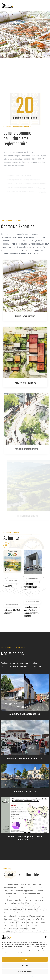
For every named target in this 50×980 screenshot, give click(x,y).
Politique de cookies (19, 977)
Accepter (25, 959)
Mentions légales (31, 977)
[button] (47, 937)
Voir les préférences (25, 972)
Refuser (25, 965)
